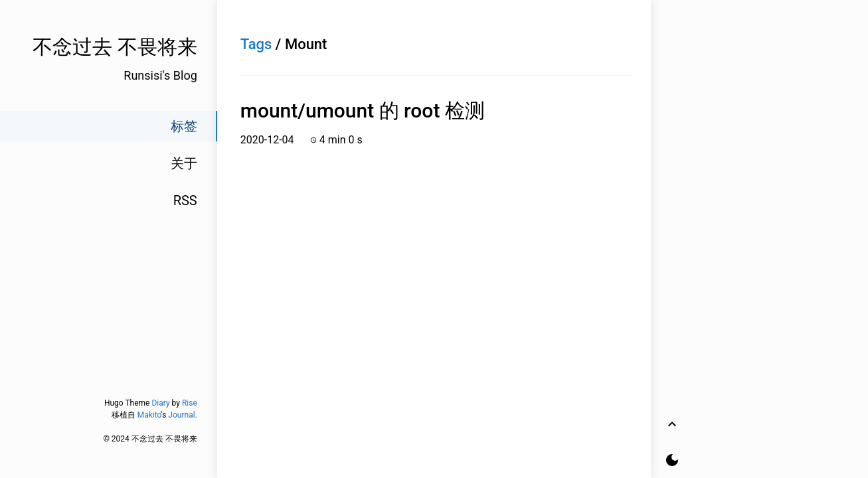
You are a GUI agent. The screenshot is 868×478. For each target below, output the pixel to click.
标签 (184, 126)
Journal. (182, 415)
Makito (149, 415)
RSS (185, 200)
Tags (256, 44)
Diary (160, 403)
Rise (190, 403)
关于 (184, 163)
